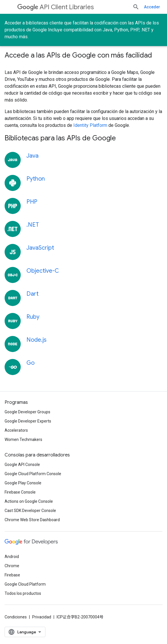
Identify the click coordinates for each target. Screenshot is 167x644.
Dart (32, 294)
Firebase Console (20, 492)
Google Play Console (23, 483)
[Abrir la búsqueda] (136, 7)
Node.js (37, 340)
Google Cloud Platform (25, 584)
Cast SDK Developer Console (30, 511)
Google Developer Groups (27, 412)
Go (30, 363)
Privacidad (42, 617)
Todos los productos (23, 593)
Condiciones (16, 617)
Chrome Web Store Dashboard (32, 520)
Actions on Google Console (29, 501)
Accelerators (16, 430)
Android (12, 557)
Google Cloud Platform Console (33, 474)
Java (32, 156)
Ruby (33, 317)
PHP (32, 202)
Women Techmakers (23, 439)
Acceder (152, 7)
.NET (33, 225)
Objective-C (43, 271)
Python (36, 179)
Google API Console (22, 465)
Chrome (12, 566)
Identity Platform (90, 125)
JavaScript (40, 248)
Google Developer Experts (28, 421)
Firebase (12, 575)
